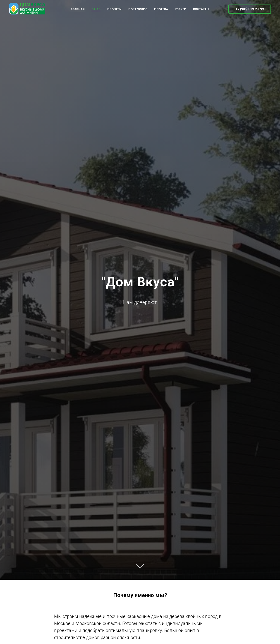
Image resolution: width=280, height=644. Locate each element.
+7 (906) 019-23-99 (250, 9)
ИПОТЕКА (161, 9)
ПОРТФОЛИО (138, 9)
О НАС (96, 9)
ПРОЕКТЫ (114, 9)
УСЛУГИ (181, 9)
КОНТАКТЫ (201, 9)
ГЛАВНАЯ (78, 9)
